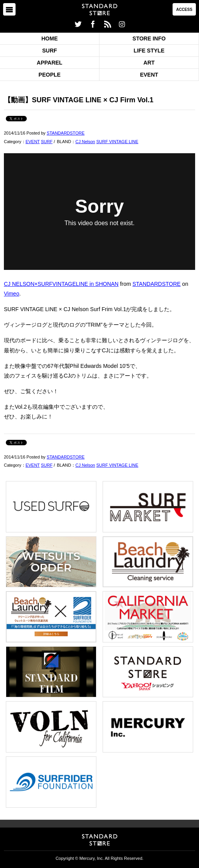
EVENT (149, 75)
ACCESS (184, 10)
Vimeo (11, 294)
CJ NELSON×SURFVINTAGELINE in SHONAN (61, 284)
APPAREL (50, 63)
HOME (50, 38)
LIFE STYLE (149, 51)
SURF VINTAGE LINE (117, 142)
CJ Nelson (85, 142)
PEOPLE (50, 75)
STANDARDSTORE (65, 133)
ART (149, 63)
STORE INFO (149, 38)
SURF (49, 51)
